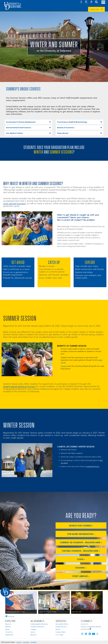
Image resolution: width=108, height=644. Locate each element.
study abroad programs (14, 203)
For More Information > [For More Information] (81, 534)
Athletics (8, 627)
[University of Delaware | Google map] (90, 629)
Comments (19, 642)
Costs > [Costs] (81, 559)
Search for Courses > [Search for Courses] (81, 526)
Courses (64, 366)
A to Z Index (59, 635)
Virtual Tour (9, 632)
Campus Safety (61, 632)
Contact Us (84, 624)
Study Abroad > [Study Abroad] (81, 576)
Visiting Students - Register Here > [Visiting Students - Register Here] (81, 551)
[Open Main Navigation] (103, 2)
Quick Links (94, 9)
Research (33, 635)
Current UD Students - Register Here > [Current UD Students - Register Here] (81, 542)
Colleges (33, 629)
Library (33, 632)
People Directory (61, 627)
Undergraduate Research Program (19, 386)
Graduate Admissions (37, 627)
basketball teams (93, 466)
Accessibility (33, 642)
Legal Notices (26, 642)
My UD (58, 629)
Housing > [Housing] (81, 568)
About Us (8, 624)
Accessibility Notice (62, 624)
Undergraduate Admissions (39, 624)
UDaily (7, 629)
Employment (9, 635)
